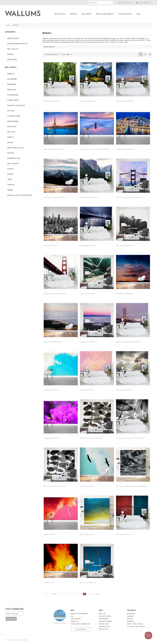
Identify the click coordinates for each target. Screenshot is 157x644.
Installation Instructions (80, 624)
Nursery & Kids (14, 158)
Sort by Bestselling (52, 54)
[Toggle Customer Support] (148, 635)
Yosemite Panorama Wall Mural (54, 197)
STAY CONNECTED (15, 609)
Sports (10, 174)
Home (8, 25)
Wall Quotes (13, 164)
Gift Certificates (105, 616)
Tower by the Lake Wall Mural (54, 149)
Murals (74, 14)
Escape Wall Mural (50, 534)
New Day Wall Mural (87, 534)
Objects (11, 137)
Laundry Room (14, 116)
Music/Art (12, 127)
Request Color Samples (79, 614)
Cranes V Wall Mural (87, 486)
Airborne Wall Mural (87, 390)
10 (88, 594)
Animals (11, 74)
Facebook (131, 616)
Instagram (131, 614)
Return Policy (104, 624)
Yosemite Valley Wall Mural (89, 197)
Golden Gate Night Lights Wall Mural (128, 342)
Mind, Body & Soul (16, 148)
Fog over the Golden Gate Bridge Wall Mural (95, 149)
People (10, 142)
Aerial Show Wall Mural (52, 390)
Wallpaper (86, 14)
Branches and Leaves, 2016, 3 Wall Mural (130, 438)
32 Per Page (67, 54)
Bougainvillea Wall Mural (52, 438)
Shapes (10, 169)
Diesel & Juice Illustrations (20, 195)
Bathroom (12, 79)
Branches (12, 90)
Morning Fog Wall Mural (124, 245)
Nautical (11, 132)
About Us (102, 614)
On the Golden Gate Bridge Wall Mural (129, 197)
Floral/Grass (13, 100)
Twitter (130, 619)
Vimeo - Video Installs (135, 624)
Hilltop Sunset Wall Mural (125, 294)
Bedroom (11, 84)
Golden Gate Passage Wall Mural (55, 294)
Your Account (76, 619)
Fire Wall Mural (49, 583)
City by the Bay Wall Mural (125, 149)
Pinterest (131, 621)
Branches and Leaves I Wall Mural (91, 438)
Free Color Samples (105, 14)
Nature (11, 153)
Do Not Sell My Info (81, 629)
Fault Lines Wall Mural (124, 534)
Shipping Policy (104, 626)
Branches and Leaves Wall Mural (55, 486)
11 (92, 594)
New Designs (13, 38)
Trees (10, 179)
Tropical (11, 185)
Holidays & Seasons (16, 105)
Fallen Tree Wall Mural (88, 294)
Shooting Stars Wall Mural (125, 101)
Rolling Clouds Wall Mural (52, 342)
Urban (10, 190)
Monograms (13, 121)
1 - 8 (45, 594)
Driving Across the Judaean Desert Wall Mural (132, 486)
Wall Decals (60, 14)
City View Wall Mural (51, 245)
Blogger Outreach (106, 621)
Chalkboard (13, 95)
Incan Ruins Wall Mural (88, 101)
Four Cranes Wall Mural (88, 583)
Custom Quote (125, 14)
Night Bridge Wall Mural (88, 245)
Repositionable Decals (18, 44)
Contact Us (75, 621)
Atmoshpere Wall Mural (124, 390)
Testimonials (104, 619)
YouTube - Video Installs (136, 626)
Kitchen (11, 111)
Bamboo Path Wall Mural (52, 101)
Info (138, 14)
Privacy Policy (104, 629)
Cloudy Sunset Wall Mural (89, 342)
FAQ (72, 616)
